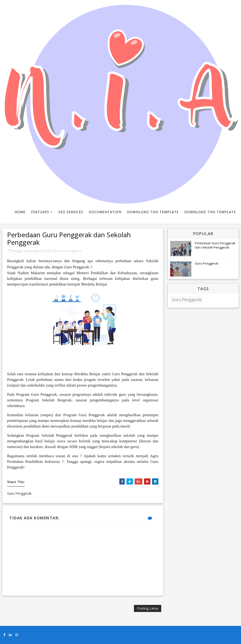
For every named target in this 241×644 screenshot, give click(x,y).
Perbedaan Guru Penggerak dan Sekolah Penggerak (215, 245)
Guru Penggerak (70, 251)
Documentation (105, 212)
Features (40, 212)
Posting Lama (148, 608)
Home (20, 212)
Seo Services (71, 212)
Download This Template (153, 212)
